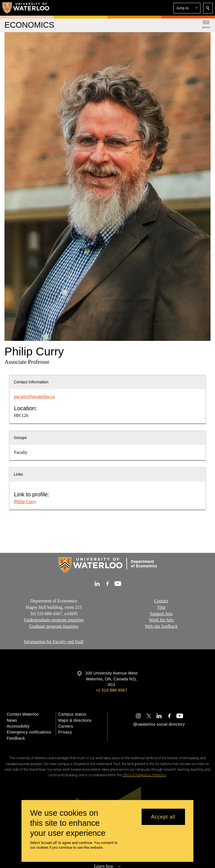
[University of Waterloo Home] (26, 8)
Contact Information (31, 382)
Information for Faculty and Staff (54, 642)
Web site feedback (161, 626)
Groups (20, 438)
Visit (161, 607)
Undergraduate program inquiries (54, 620)
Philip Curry (25, 502)
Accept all (163, 817)
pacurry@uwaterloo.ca (34, 396)
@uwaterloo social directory (159, 724)
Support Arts (161, 613)
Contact (161, 601)
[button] (187, 8)
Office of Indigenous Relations (144, 775)
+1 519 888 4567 (111, 690)
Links (18, 474)
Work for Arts (161, 620)
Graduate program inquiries (54, 626)
